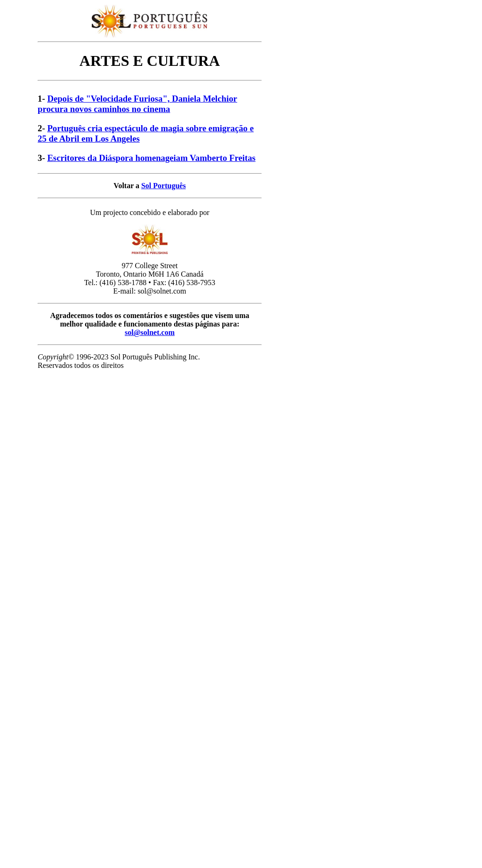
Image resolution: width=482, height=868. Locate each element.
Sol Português (164, 186)
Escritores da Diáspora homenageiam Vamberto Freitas (151, 158)
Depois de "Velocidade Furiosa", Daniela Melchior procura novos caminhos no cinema (137, 104)
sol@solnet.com (150, 332)
